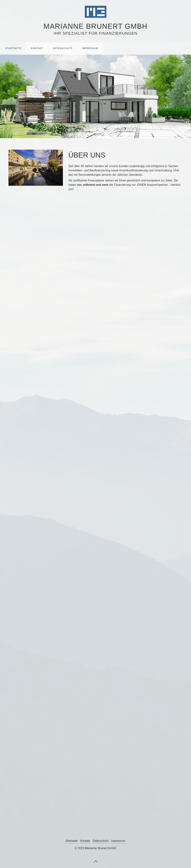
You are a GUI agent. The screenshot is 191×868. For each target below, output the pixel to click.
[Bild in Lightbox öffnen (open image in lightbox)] (36, 168)
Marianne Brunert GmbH (95, 26)
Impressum (90, 48)
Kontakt (37, 48)
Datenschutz (63, 48)
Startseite (13, 48)
